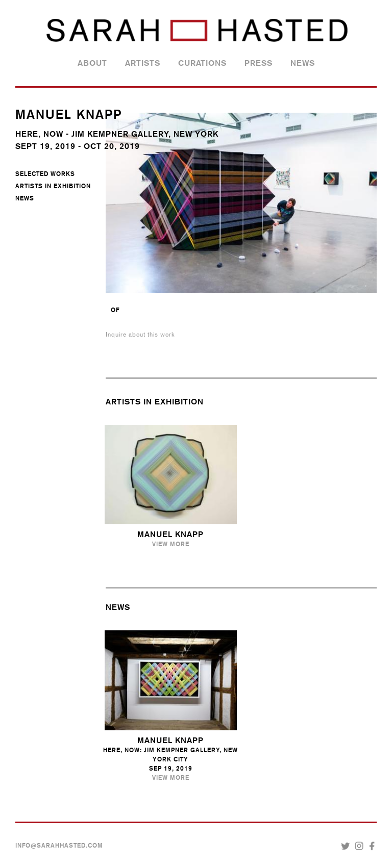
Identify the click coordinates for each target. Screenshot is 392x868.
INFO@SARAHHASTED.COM (59, 846)
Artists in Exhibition (53, 186)
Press (259, 63)
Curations (202, 63)
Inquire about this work (140, 335)
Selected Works (45, 174)
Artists (143, 63)
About (92, 63)
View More (171, 544)
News (303, 63)
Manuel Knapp (170, 534)
